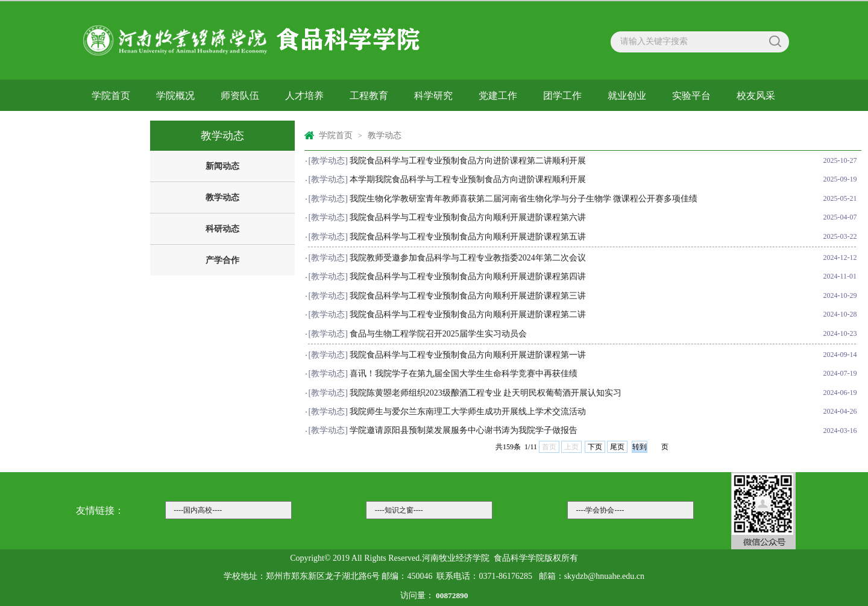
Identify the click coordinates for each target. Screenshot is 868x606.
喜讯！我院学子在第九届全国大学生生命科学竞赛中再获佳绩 (464, 374)
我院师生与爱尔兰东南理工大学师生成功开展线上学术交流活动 (468, 412)
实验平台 (691, 96)
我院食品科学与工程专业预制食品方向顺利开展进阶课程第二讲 (468, 314)
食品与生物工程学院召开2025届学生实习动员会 (438, 334)
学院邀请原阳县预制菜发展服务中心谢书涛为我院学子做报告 (464, 430)
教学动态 (222, 197)
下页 (595, 447)
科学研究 (433, 96)
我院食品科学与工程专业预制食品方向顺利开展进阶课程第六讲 (468, 217)
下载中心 (111, 126)
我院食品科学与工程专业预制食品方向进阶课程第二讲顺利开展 (468, 161)
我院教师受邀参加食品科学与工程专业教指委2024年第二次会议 (468, 258)
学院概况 (175, 96)
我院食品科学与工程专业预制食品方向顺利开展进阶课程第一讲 (468, 355)
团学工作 (562, 96)
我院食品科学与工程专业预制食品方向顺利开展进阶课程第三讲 (468, 296)
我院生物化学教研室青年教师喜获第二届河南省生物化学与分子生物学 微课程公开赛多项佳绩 (524, 199)
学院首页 (111, 96)
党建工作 (498, 96)
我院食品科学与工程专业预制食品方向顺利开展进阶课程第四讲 (468, 276)
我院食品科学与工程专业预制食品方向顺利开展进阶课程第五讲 (468, 237)
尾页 (617, 447)
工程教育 (369, 96)
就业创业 (627, 96)
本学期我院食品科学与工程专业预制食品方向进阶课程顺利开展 (468, 179)
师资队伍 (240, 96)
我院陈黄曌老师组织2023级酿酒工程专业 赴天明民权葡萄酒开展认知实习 (486, 393)
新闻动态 (222, 166)
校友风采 (756, 96)
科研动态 (222, 229)
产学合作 (222, 260)
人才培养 (304, 96)
